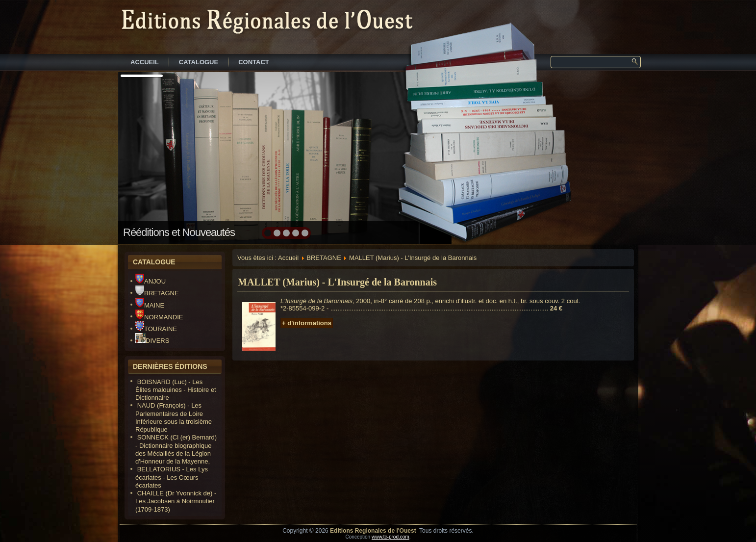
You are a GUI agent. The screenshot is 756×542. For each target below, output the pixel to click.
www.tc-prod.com (391, 537)
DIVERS (152, 341)
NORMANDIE (159, 317)
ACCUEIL (145, 62)
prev (147, 157)
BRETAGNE (157, 293)
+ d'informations (307, 323)
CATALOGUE (199, 62)
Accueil (288, 258)
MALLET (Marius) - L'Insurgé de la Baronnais (337, 282)
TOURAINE (156, 329)
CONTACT (254, 62)
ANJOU (151, 281)
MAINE (150, 305)
